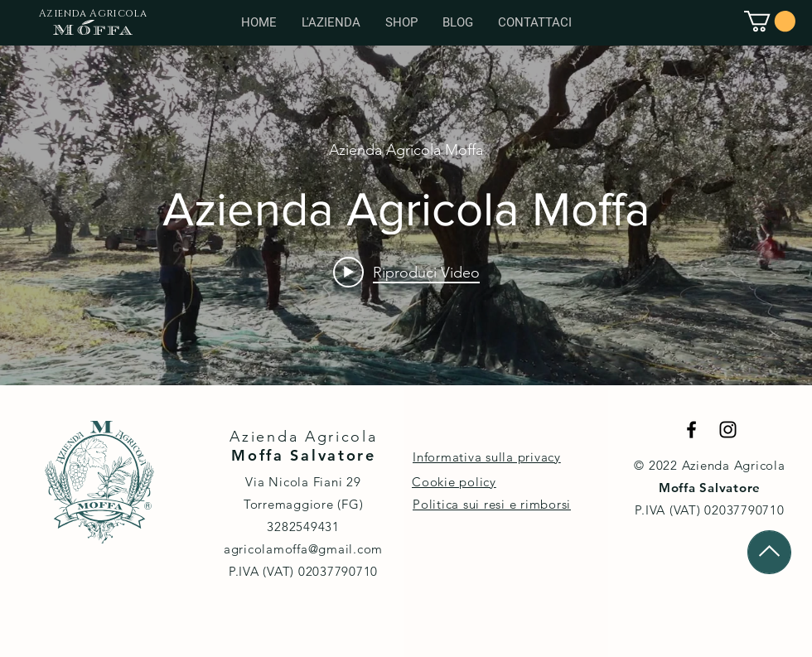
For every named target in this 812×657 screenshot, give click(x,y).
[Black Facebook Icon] (691, 430)
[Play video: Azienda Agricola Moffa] (406, 272)
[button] (770, 21)
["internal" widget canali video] (406, 215)
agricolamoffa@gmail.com (303, 549)
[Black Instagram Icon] (728, 430)
